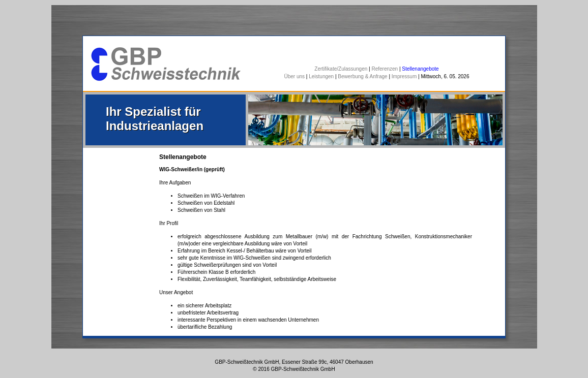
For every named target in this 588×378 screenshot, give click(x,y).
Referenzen (385, 69)
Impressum (404, 76)
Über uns (295, 76)
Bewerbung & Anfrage (362, 76)
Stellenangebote (420, 69)
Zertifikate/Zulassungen (341, 69)
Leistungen (321, 76)
